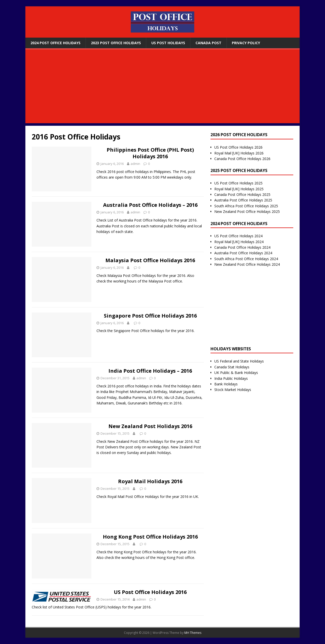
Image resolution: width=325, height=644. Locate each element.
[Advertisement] (162, 88)
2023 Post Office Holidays (116, 43)
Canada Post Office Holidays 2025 (242, 194)
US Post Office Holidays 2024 (238, 236)
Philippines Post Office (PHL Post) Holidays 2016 (150, 153)
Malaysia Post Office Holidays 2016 (150, 260)
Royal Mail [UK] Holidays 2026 (239, 153)
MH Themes (193, 633)
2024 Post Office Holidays (55, 43)
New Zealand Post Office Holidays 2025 (247, 211)
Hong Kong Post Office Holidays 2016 (150, 537)
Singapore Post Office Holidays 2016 (150, 316)
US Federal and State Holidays (239, 361)
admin (135, 164)
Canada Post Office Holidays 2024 (242, 247)
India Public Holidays (231, 378)
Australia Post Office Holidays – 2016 (150, 205)
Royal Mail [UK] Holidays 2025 (239, 189)
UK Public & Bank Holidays (236, 373)
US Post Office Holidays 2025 (238, 183)
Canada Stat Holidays (232, 367)
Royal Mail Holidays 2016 (150, 481)
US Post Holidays (168, 43)
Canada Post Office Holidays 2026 (242, 159)
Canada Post (208, 43)
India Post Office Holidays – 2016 (150, 371)
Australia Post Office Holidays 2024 (243, 253)
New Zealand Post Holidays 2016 (150, 426)
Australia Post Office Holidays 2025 (243, 200)
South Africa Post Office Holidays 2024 (246, 259)
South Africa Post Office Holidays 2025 (246, 206)
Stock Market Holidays (233, 390)
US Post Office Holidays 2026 (238, 147)
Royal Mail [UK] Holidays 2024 (239, 242)
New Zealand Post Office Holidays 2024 (247, 264)
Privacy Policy (246, 43)
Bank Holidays (226, 384)
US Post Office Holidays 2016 (150, 592)
